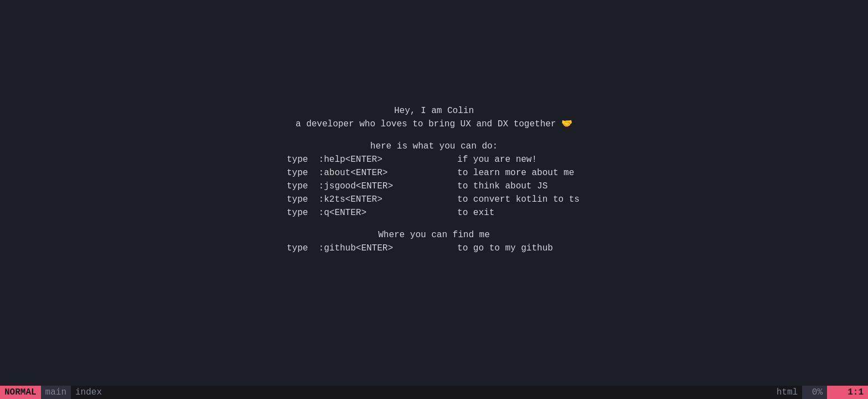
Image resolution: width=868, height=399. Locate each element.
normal (20, 392)
